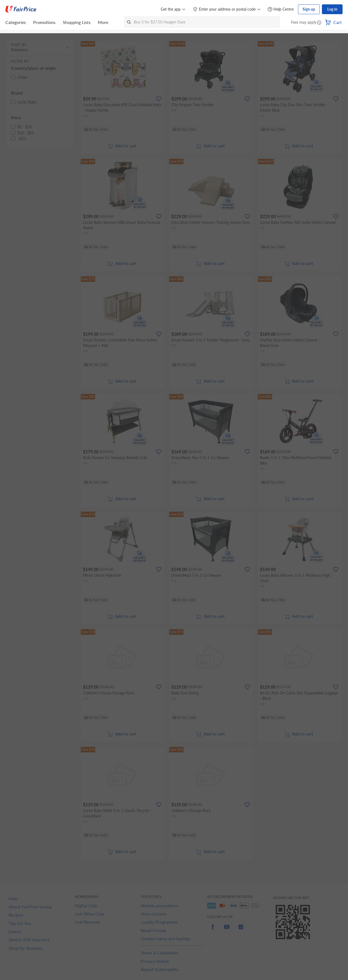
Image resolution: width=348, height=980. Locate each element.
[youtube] (227, 930)
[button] (319, 23)
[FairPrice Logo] (21, 9)
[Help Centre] (281, 9)
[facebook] (213, 930)
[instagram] (241, 930)
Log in (332, 9)
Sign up (309, 9)
